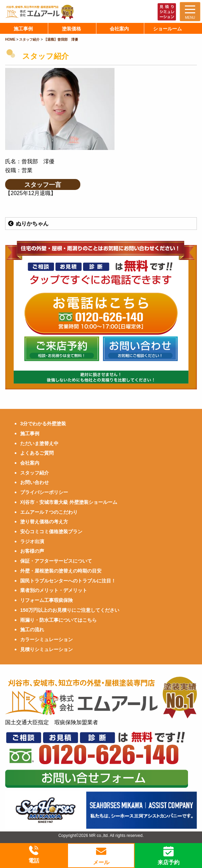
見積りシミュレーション (46, 649)
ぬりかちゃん (28, 224)
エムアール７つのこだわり (49, 512)
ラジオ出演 (32, 541)
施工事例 (30, 433)
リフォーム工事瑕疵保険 (46, 600)
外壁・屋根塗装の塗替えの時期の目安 (61, 571)
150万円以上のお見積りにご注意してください (70, 610)
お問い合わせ (35, 482)
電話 (34, 855)
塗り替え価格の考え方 (44, 522)
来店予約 (169, 856)
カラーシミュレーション (46, 639)
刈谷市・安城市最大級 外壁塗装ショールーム (69, 502)
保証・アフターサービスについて (56, 561)
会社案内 (30, 463)
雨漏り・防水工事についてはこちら (58, 620)
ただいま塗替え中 (39, 443)
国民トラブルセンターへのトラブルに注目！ (68, 581)
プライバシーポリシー (44, 492)
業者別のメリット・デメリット (54, 590)
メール (101, 856)
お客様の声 (32, 551)
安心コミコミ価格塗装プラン (51, 532)
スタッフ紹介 (35, 473)
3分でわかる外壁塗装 (43, 424)
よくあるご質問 (37, 453)
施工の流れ (32, 630)
